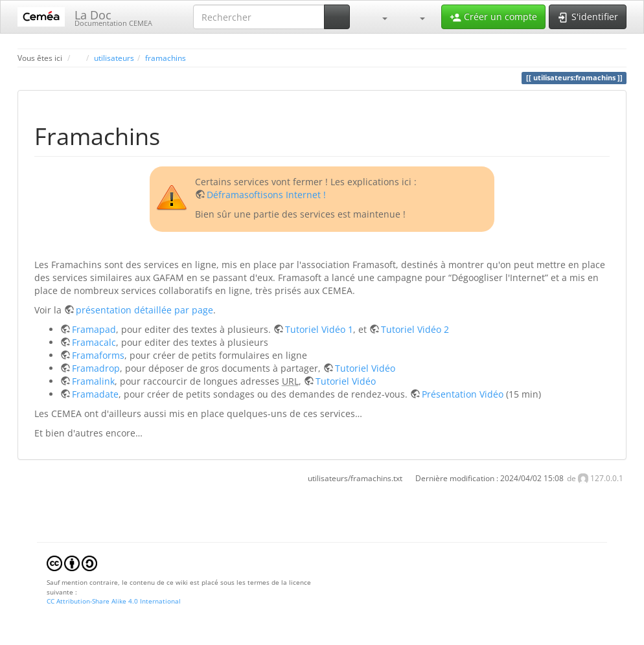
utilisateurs (114, 58)
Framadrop (96, 368)
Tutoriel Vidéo (365, 368)
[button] (378, 17)
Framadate (95, 394)
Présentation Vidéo (463, 394)
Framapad (94, 329)
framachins (166, 58)
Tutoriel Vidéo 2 (415, 329)
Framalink (93, 381)
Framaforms (98, 355)
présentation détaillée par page (144, 310)
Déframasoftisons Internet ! (266, 195)
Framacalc (94, 342)
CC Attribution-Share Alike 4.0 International (114, 601)
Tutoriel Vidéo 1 (319, 329)
